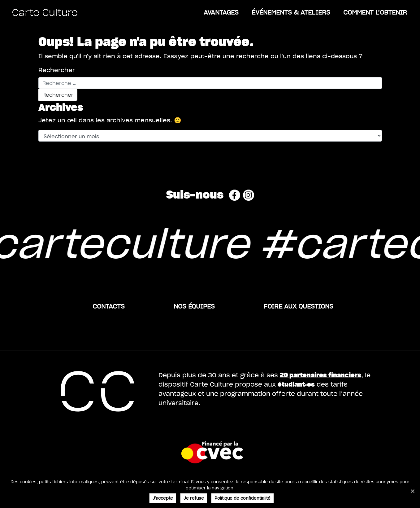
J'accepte (163, 498)
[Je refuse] (412, 491)
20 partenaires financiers (320, 375)
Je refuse (194, 498)
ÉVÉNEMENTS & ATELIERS (291, 12)
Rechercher (57, 70)
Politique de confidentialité (242, 498)
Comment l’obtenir (375, 12)
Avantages (221, 12)
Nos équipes (194, 306)
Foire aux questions (299, 306)
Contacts (109, 306)
